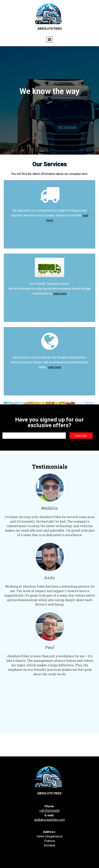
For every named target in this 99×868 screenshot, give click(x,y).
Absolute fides (49, 793)
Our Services (50, 164)
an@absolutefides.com (50, 820)
